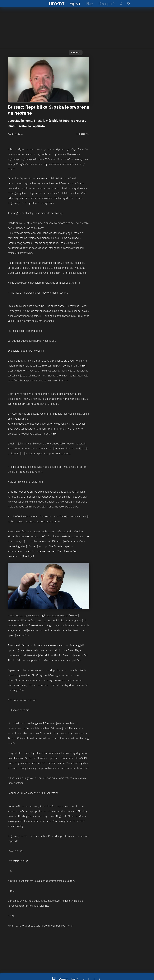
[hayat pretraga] (114, 3)
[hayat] (57, 3)
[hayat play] (89, 3)
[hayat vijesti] (75, 3)
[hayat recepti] (105, 3)
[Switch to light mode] (128, 3)
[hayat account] (121, 3)
